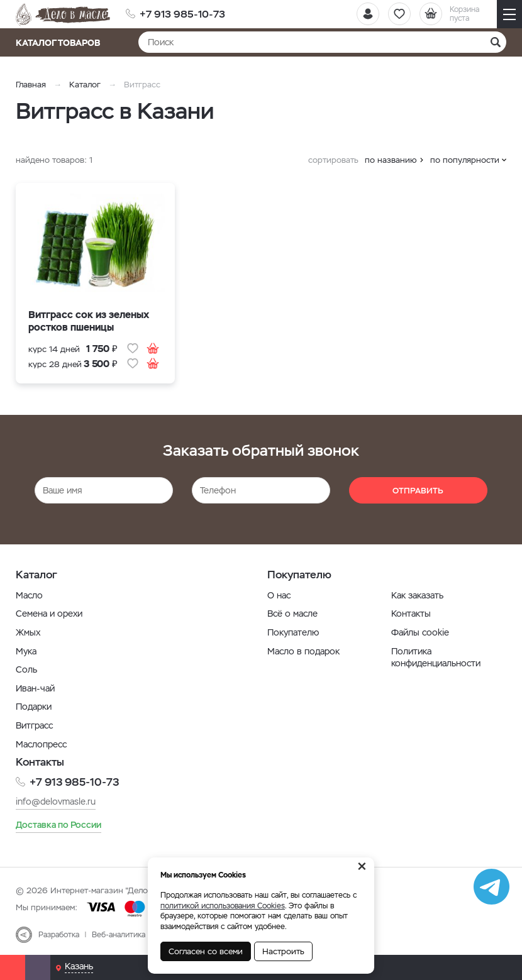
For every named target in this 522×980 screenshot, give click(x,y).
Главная (31, 85)
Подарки (34, 707)
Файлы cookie (420, 632)
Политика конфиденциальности (436, 658)
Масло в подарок (303, 651)
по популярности (465, 160)
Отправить (418, 491)
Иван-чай (35, 688)
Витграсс (34, 725)
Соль (26, 669)
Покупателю (293, 632)
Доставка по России (58, 825)
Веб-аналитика (119, 934)
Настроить (283, 951)
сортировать (333, 160)
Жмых (28, 632)
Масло (29, 595)
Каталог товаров (62, 43)
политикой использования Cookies (223, 906)
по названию (391, 160)
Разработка (59, 934)
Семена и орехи (49, 614)
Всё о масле (292, 614)
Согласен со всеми (206, 951)
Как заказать (417, 595)
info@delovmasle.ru (56, 801)
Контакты (411, 614)
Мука (26, 651)
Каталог (85, 85)
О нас (279, 595)
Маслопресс (41, 744)
